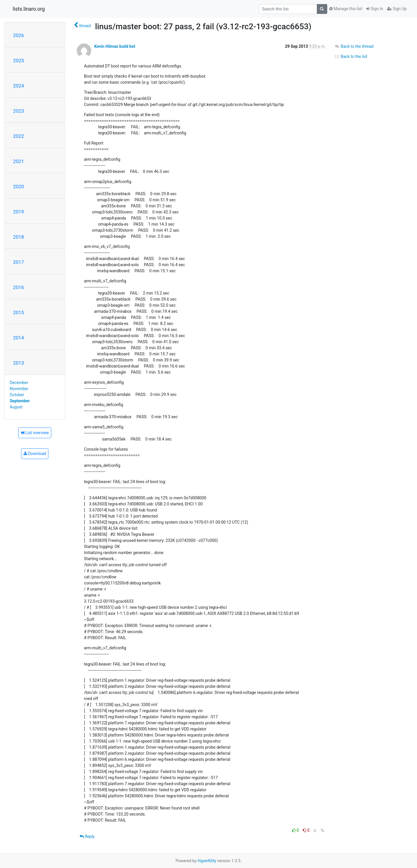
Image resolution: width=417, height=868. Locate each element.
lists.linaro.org (29, 9)
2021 (19, 161)
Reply (87, 836)
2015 (19, 313)
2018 (19, 237)
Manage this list (346, 9)
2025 (19, 61)
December (19, 383)
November (19, 389)
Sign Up (397, 9)
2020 (19, 187)
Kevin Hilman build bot (115, 46)
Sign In (375, 9)
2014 (19, 338)
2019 (19, 212)
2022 (19, 136)
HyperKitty (207, 861)
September (20, 401)
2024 (19, 86)
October (17, 395)
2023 (19, 111)
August (16, 407)
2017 (19, 262)
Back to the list (351, 56)
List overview (35, 433)
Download (35, 454)
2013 (19, 363)
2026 (19, 35)
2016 (19, 287)
